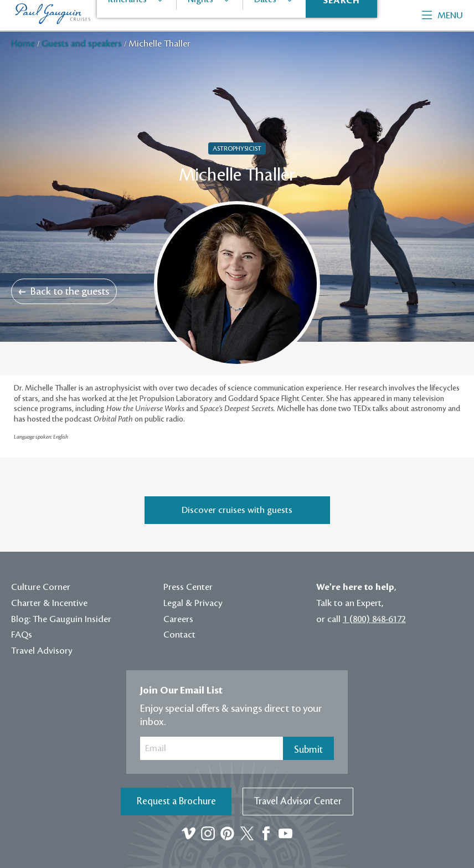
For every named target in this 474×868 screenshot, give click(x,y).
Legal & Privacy (193, 603)
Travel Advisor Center (298, 801)
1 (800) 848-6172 (374, 619)
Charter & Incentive (49, 603)
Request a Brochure (176, 801)
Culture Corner (41, 587)
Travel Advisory (42, 651)
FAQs (22, 635)
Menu (442, 16)
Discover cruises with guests (237, 510)
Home (24, 44)
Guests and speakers (83, 44)
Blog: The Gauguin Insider (61, 619)
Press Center (188, 587)
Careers (178, 619)
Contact (179, 635)
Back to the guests (64, 291)
